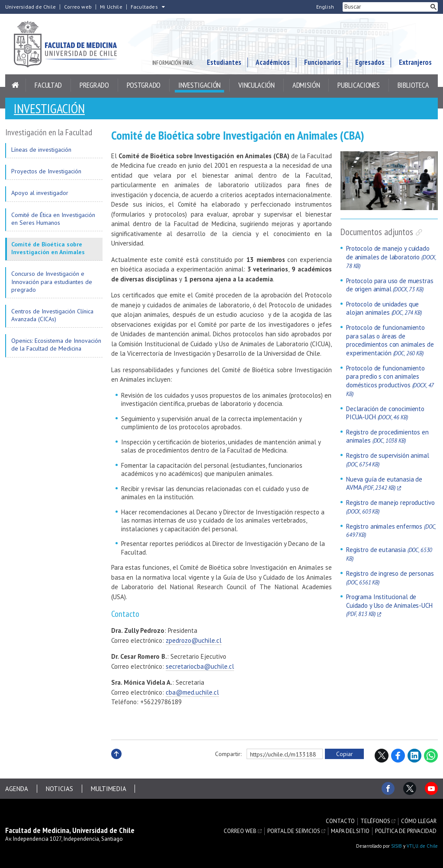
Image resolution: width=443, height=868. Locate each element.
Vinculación (257, 85)
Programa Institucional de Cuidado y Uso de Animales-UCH (389, 605)
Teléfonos (375, 822)
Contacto (340, 822)
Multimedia (109, 789)
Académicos (273, 62)
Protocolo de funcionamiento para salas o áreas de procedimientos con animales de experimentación (390, 340)
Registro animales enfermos (391, 531)
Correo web (78, 7)
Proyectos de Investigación (46, 171)
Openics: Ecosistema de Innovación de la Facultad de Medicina (56, 345)
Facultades (144, 7)
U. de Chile (427, 846)
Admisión (306, 85)
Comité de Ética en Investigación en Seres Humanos (53, 219)
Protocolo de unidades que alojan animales (384, 308)
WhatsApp (431, 756)
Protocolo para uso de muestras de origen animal (390, 285)
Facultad (48, 85)
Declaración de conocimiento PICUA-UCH (385, 413)
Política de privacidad (406, 831)
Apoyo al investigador (40, 193)
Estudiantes (224, 62)
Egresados (370, 62)
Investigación (199, 85)
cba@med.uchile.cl (192, 692)
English (325, 7)
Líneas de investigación (41, 150)
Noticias (59, 789)
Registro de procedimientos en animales (387, 436)
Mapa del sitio (350, 831)
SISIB (396, 846)
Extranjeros (415, 62)
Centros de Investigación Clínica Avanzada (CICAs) (52, 315)
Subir (116, 763)
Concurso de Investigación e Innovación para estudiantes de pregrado (52, 281)
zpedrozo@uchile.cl (194, 640)
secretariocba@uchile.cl (200, 666)
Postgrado (144, 85)
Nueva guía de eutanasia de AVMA (384, 483)
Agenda (17, 789)
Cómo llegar (419, 822)
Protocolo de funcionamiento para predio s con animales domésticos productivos (390, 381)
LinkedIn (414, 756)
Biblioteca (413, 85)
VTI (410, 846)
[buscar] (386, 7)
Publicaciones (358, 85)
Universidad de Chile (30, 7)
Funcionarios (323, 62)
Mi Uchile (111, 7)
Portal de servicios (294, 831)
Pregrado (94, 85)
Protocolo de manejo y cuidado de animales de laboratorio (391, 257)
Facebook (398, 756)
